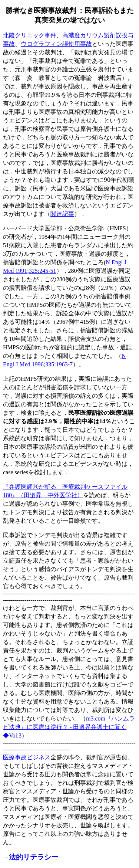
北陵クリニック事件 (30, 35)
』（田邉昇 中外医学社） (47, 495)
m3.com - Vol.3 (69, 727)
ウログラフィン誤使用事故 (56, 44)
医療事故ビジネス (27, 757)
